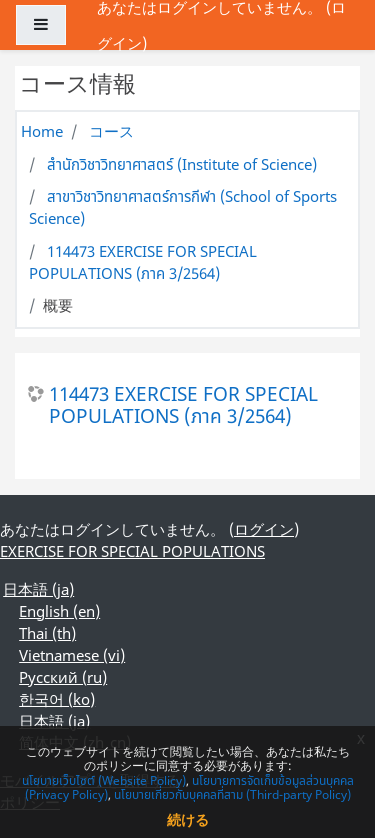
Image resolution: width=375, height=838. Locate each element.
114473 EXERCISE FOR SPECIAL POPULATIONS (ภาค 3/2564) (143, 262)
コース (111, 131)
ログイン (264, 529)
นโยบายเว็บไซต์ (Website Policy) (104, 780)
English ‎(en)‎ (59, 611)
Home (42, 131)
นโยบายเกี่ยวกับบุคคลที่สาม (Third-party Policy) (232, 794)
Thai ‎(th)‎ (47, 633)
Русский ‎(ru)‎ (63, 677)
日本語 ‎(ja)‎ (38, 589)
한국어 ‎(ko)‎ (57, 699)
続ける (188, 819)
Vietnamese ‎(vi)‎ (72, 655)
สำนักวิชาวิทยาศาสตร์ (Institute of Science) (182, 164)
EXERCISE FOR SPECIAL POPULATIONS (132, 551)
